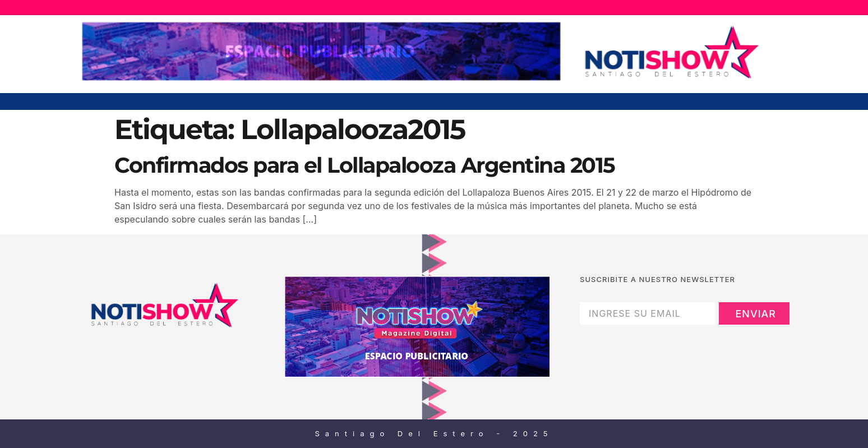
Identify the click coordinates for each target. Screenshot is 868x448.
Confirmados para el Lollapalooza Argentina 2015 (365, 165)
